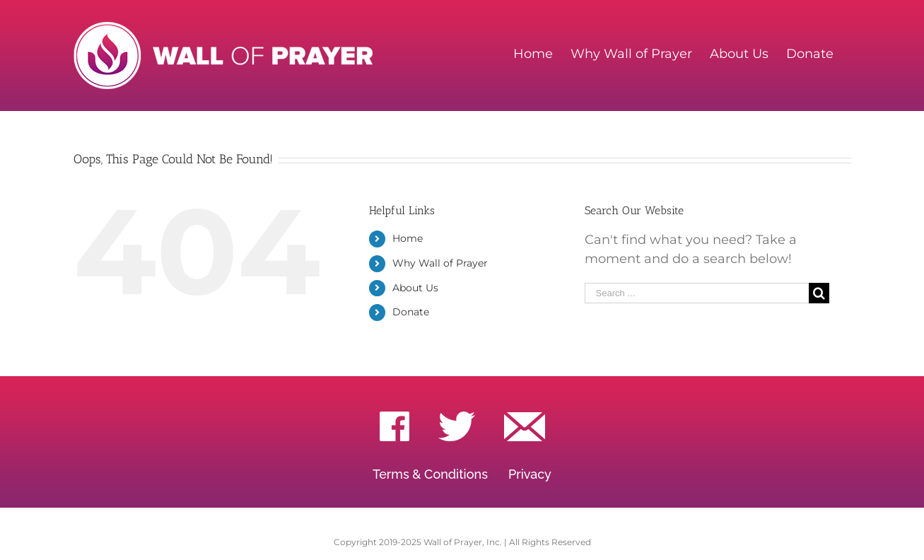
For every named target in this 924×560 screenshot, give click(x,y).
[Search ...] (697, 293)
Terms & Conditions (430, 474)
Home (408, 238)
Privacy (530, 474)
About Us (415, 288)
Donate (411, 312)
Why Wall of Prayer (440, 263)
